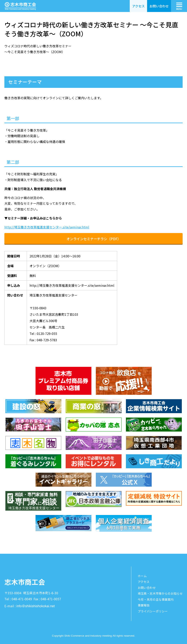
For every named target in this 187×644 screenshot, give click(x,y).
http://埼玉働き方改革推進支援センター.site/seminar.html (47, 227)
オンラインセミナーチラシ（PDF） (94, 239)
